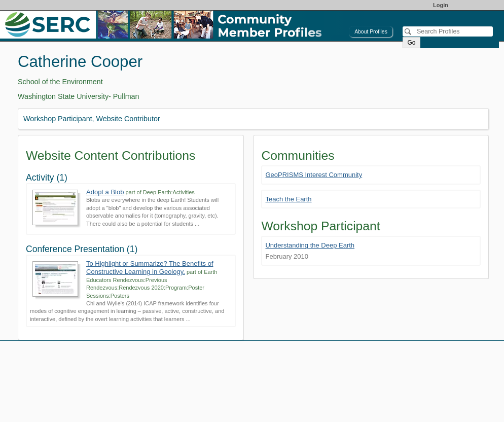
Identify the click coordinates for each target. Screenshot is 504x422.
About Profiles (371, 32)
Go (411, 43)
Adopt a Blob (105, 192)
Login (441, 5)
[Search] (448, 31)
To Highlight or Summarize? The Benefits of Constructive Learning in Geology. (150, 268)
